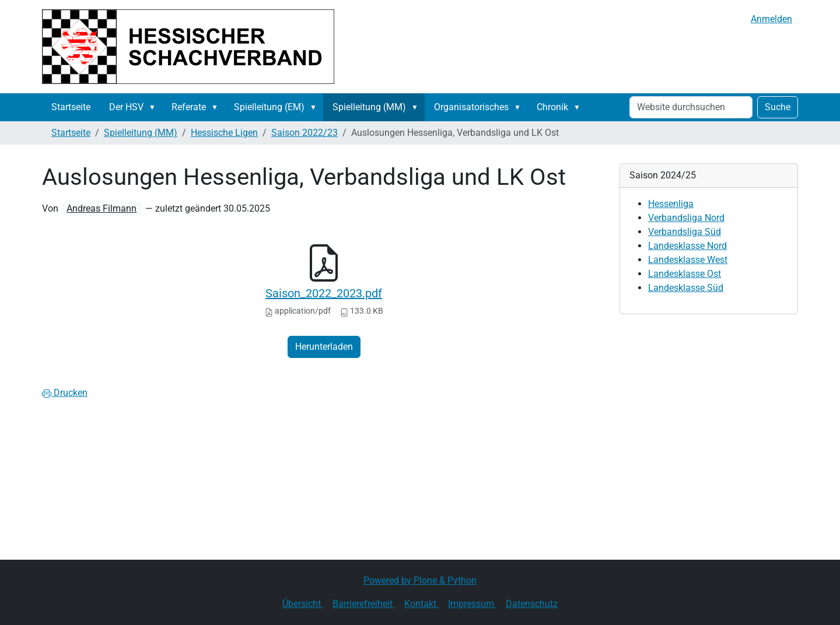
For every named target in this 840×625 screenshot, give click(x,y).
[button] (155, 107)
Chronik (552, 107)
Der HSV (126, 107)
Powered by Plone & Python (420, 580)
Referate (189, 107)
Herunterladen (324, 347)
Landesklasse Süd (686, 288)
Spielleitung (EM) (269, 107)
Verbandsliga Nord (686, 218)
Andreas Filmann (101, 208)
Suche (778, 107)
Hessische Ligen (224, 133)
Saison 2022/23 (304, 133)
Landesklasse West (688, 260)
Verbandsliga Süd (685, 232)
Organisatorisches (471, 107)
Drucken (65, 393)
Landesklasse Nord (687, 246)
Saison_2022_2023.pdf (324, 293)
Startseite (71, 107)
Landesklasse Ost (685, 274)
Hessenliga (671, 204)
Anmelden (771, 19)
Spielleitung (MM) (369, 107)
